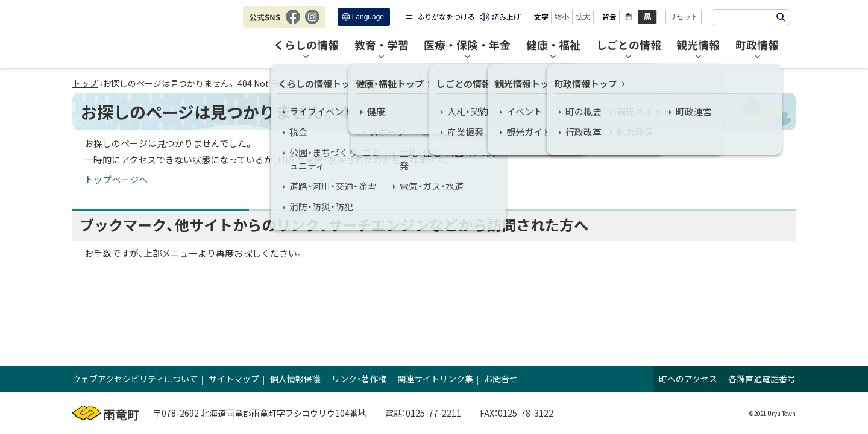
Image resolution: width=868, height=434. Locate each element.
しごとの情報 (629, 46)
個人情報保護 (295, 379)
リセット (684, 17)
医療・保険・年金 (467, 46)
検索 (781, 17)
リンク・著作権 (359, 379)
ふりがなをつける (446, 17)
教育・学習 (382, 46)
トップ (85, 83)
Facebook (293, 23)
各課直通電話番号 (762, 379)
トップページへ (116, 179)
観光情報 (698, 46)
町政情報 (757, 46)
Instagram (312, 23)
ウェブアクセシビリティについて (135, 379)
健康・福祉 (553, 46)
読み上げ (506, 17)
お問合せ (501, 379)
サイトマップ (234, 379)
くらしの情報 (306, 46)
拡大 (583, 17)
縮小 (562, 17)
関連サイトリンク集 (435, 379)
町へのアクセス (688, 379)
